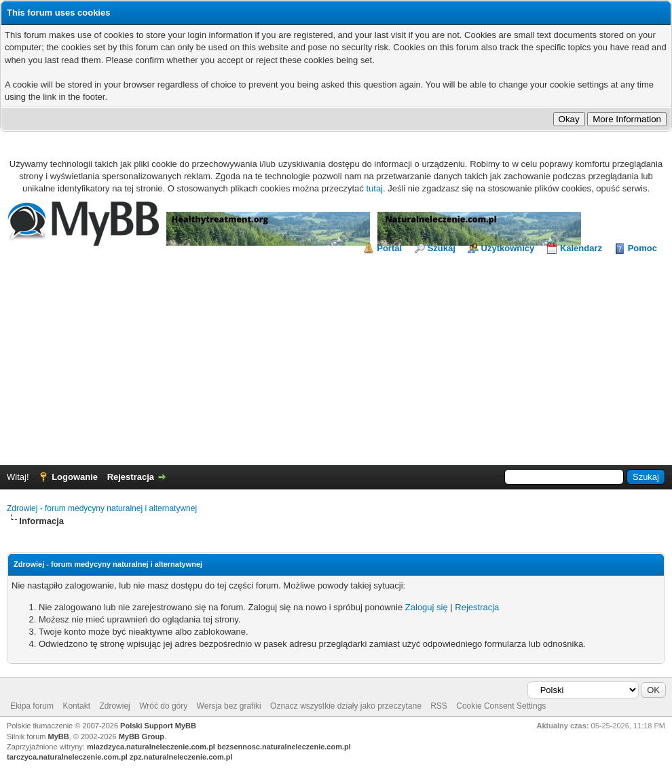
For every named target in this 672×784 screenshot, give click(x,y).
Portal (389, 248)
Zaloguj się (427, 607)
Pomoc (642, 248)
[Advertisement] (336, 356)
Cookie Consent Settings (501, 706)
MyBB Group (142, 736)
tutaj (374, 188)
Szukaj (442, 248)
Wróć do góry (163, 706)
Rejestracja (131, 477)
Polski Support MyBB (158, 726)
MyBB (59, 736)
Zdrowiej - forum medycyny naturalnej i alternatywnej (102, 508)
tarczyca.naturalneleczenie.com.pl (67, 757)
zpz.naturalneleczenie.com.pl (181, 757)
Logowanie (75, 477)
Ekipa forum (32, 706)
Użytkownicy (508, 248)
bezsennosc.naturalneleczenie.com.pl (284, 747)
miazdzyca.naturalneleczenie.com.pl (151, 747)
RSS (439, 706)
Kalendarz (581, 248)
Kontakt (76, 706)
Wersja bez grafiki (229, 706)
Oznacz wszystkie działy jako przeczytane (346, 706)
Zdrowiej (114, 706)
